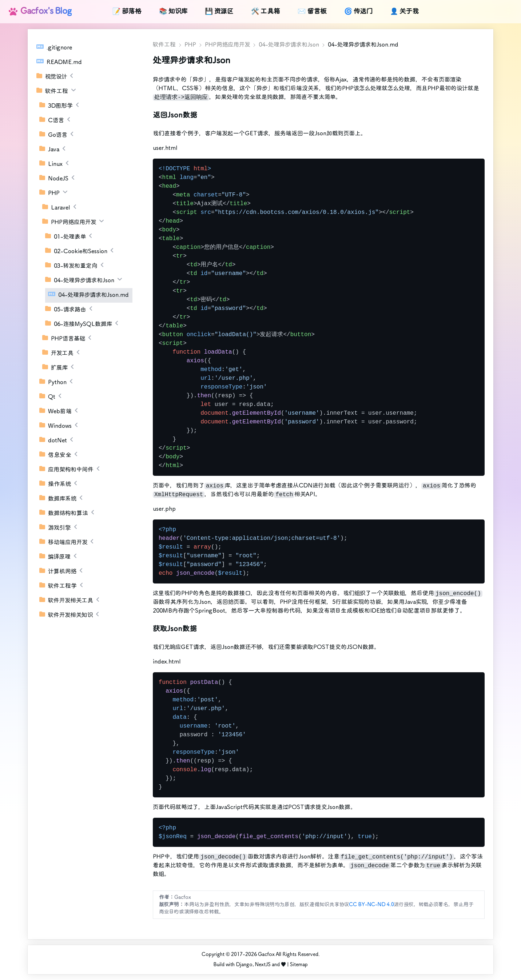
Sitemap (299, 965)
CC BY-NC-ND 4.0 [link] (371, 905)
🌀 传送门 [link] (358, 12)
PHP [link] (190, 45)
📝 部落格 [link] (127, 12)
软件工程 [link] (164, 45)
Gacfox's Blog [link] (40, 11)
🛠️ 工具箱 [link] (266, 12)
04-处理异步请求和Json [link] (289, 45)
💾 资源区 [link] (219, 12)
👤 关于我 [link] (404, 12)
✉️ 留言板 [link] (312, 12)
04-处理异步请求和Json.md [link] (363, 45)
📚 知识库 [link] (173, 12)
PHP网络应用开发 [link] (227, 45)
